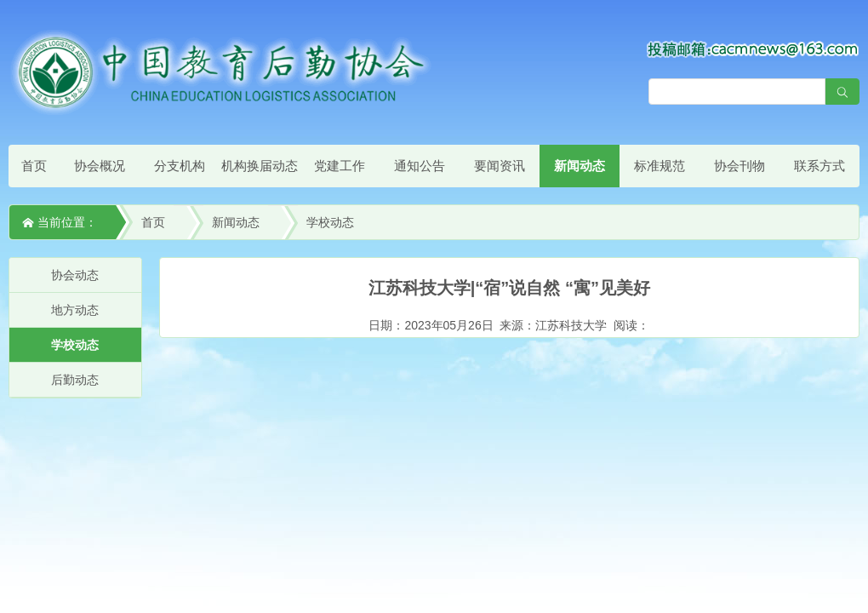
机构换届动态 (260, 166)
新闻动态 (580, 166)
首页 (34, 166)
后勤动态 (75, 380)
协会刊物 (740, 166)
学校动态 (330, 222)
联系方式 (819, 166)
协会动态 (75, 275)
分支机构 (180, 166)
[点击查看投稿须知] (753, 49)
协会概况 (100, 166)
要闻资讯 (500, 166)
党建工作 (340, 166)
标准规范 (660, 166)
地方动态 (75, 310)
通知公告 (420, 166)
